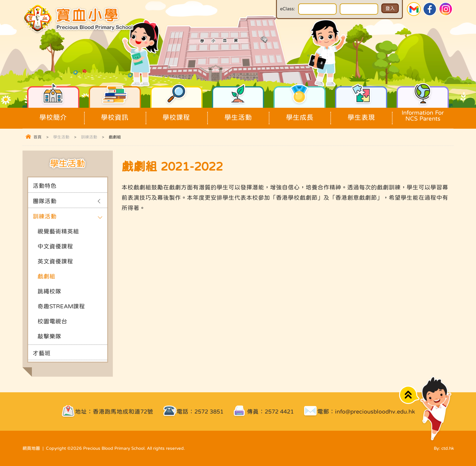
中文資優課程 (55, 246)
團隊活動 (45, 201)
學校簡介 (53, 114)
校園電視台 (52, 321)
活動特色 (45, 186)
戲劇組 (46, 276)
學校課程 (177, 114)
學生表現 (361, 114)
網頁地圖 (31, 448)
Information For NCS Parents (423, 115)
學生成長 (300, 114)
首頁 (38, 137)
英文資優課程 (55, 261)
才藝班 (42, 353)
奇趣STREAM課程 (61, 306)
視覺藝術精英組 (58, 231)
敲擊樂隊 (49, 336)
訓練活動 (89, 137)
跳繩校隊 (49, 291)
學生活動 (238, 114)
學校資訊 (115, 114)
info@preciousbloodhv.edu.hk (375, 411)
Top (409, 395)
